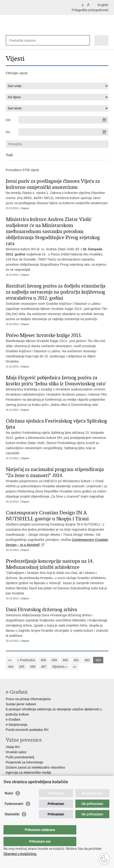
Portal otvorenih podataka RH (27, 730)
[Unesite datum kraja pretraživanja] (63, 132)
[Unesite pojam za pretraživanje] (26, 40)
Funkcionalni (14, 813)
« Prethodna (26, 660)
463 (98, 660)
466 (33, 667)
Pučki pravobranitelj (20, 757)
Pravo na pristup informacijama (28, 699)
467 (44, 667)
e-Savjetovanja (17, 725)
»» (75, 667)
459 (54, 660)
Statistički (12, 824)
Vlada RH (13, 747)
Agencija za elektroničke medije (29, 773)
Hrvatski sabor (16, 752)
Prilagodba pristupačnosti (90, 10)
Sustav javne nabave (21, 704)
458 (43, 660)
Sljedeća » (60, 667)
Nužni (9, 803)
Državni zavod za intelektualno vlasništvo (35, 767)
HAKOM (12, 778)
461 (76, 660)
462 (87, 660)
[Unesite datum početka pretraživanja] (63, 120)
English (103, 5)
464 (11, 667)
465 (22, 667)
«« (10, 660)
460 (65, 660)
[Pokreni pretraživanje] (85, 40)
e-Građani (13, 719)
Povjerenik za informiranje (25, 762)
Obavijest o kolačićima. (20, 854)
